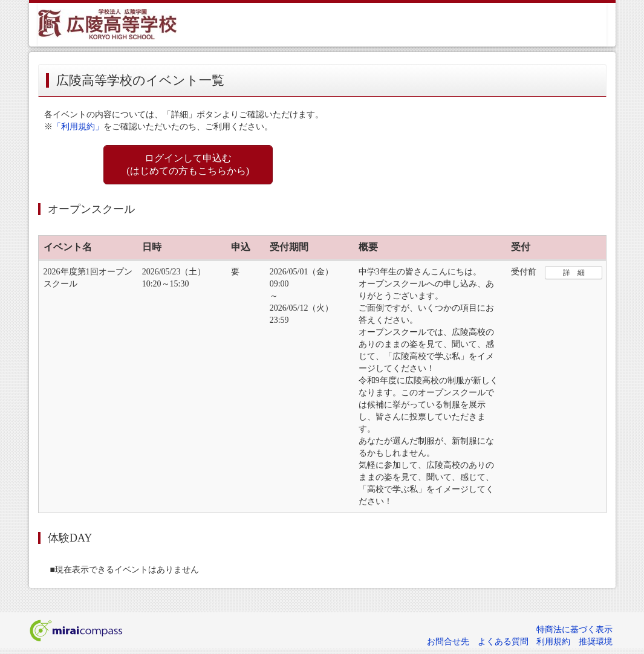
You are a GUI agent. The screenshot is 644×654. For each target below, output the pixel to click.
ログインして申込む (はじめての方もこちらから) (188, 164)
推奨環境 (596, 642)
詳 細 (574, 273)
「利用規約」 (78, 127)
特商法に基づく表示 (574, 630)
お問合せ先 (448, 642)
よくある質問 (503, 642)
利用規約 (553, 642)
